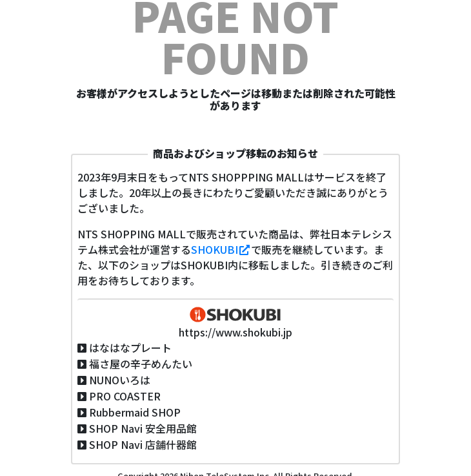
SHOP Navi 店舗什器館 (143, 444)
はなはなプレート (130, 347)
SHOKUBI (221, 249)
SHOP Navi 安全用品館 (143, 428)
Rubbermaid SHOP (135, 412)
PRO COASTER (125, 396)
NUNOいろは (120, 380)
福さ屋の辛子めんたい (141, 364)
